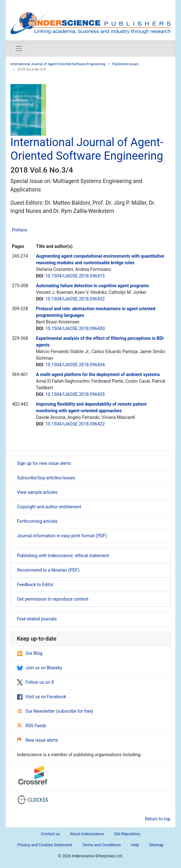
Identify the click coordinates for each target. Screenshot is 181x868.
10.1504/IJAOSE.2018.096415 (75, 276)
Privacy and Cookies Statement (45, 845)
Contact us (50, 834)
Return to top (158, 819)
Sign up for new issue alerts (44, 463)
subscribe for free (74, 711)
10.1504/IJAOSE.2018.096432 (75, 299)
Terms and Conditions (102, 845)
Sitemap (156, 845)
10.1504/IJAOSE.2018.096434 (75, 365)
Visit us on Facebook (41, 697)
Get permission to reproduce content (53, 599)
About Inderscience (87, 834)
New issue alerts (38, 740)
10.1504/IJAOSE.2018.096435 (75, 394)
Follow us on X (36, 682)
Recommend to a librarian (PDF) (48, 570)
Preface (19, 230)
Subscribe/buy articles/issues (46, 478)
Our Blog (30, 653)
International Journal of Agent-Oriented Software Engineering (58, 64)
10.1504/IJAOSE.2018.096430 (75, 328)
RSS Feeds (32, 726)
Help (135, 845)
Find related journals (37, 619)
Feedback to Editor (35, 585)
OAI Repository (127, 834)
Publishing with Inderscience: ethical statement (63, 556)
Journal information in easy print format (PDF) (62, 536)
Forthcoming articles (37, 521)
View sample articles (37, 492)
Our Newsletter (36, 711)
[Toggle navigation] (19, 49)
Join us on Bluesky (39, 668)
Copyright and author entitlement (49, 507)
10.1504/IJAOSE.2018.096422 (75, 424)
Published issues (125, 64)
